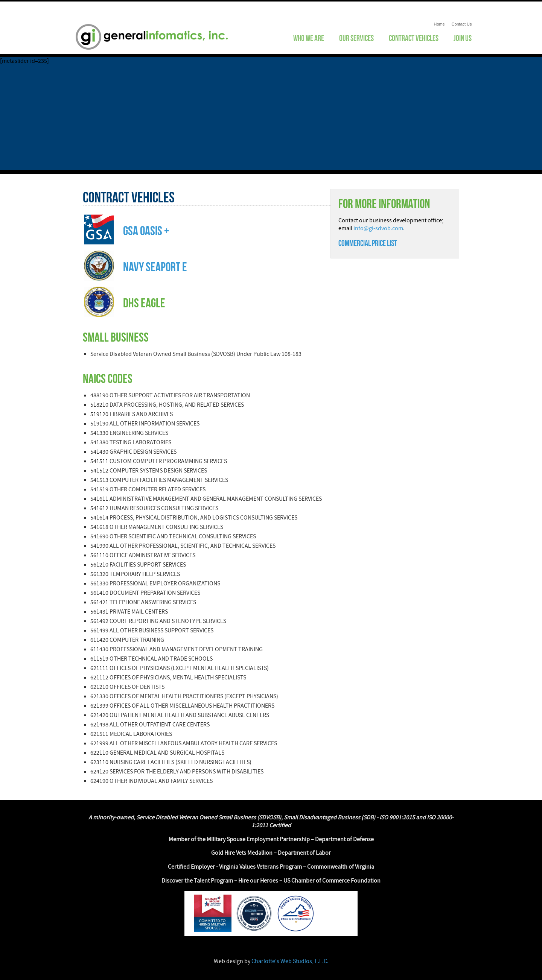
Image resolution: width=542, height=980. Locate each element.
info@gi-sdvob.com (378, 228)
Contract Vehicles (414, 38)
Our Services (356, 38)
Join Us (463, 38)
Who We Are (309, 38)
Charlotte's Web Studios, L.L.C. (290, 961)
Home (439, 24)
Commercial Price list (368, 243)
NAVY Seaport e (155, 267)
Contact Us (462, 24)
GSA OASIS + (146, 231)
